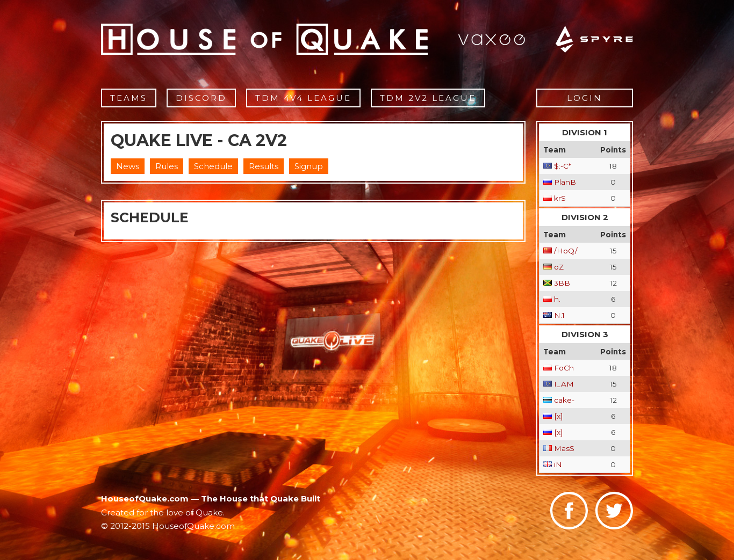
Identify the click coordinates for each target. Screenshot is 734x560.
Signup (309, 166)
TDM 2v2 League (428, 98)
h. (557, 299)
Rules (167, 166)
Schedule (213, 166)
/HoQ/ (566, 251)
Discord (201, 98)
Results (264, 166)
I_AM (564, 384)
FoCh (564, 368)
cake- (564, 400)
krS (560, 198)
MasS (564, 448)
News (128, 166)
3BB (562, 283)
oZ (559, 267)
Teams (129, 98)
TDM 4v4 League (303, 98)
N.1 (559, 315)
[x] (559, 416)
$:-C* (563, 166)
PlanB (565, 182)
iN (558, 464)
